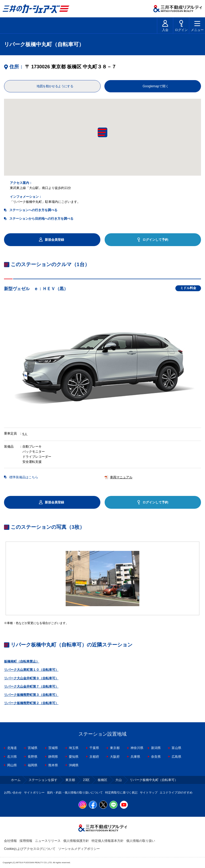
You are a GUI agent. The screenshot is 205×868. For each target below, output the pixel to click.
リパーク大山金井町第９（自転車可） (31, 678)
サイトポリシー (34, 792)
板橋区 (102, 780)
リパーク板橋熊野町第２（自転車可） (31, 703)
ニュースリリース (48, 841)
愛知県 (74, 757)
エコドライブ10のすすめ (176, 792)
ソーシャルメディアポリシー (79, 849)
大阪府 (115, 757)
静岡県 (53, 757)
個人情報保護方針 (76, 841)
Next (201, 579)
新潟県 (156, 748)
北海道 (12, 748)
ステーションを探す (43, 780)
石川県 (12, 757)
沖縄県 (74, 765)
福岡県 (33, 765)
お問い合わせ (13, 792)
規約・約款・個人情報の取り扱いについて (75, 792)
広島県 (176, 757)
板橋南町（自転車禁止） (22, 661)
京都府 (94, 757)
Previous (4, 579)
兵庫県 (135, 757)
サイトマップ (149, 792)
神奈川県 (137, 748)
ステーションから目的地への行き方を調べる (41, 219)
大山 (119, 780)
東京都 (115, 748)
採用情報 (26, 841)
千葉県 (94, 748)
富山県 (176, 748)
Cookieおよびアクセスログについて (30, 849)
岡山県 (12, 765)
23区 (86, 780)
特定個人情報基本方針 (108, 841)
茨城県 (53, 748)
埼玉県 (74, 748)
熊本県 (53, 765)
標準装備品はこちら (24, 477)
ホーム (16, 780)
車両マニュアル (121, 477)
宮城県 (33, 748)
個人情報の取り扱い (141, 841)
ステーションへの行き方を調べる (33, 210)
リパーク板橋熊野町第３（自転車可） (31, 695)
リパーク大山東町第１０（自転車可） (31, 670)
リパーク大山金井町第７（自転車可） (31, 686)
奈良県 (156, 757)
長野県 (33, 757)
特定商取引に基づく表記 (121, 792)
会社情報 (10, 841)
